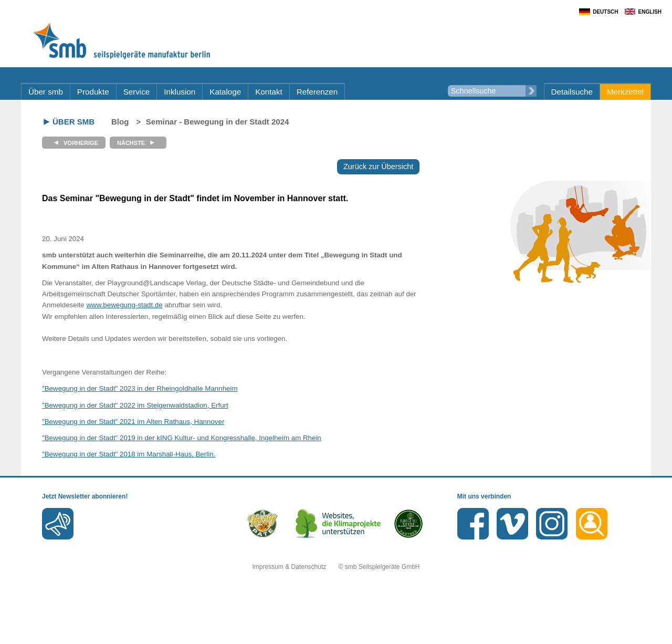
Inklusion (180, 92)
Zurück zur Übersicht (378, 167)
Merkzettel (625, 92)
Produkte (93, 92)
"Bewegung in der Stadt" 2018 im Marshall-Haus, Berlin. (129, 454)
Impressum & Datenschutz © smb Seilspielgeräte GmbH (336, 567)
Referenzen (317, 92)
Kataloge (225, 92)
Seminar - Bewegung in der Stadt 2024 (218, 122)
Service (137, 92)
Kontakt (269, 92)
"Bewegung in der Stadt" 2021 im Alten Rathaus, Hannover (133, 422)
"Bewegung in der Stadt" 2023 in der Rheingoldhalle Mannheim (140, 388)
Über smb (46, 92)
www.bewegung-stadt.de (124, 305)
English (650, 12)
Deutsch (605, 12)
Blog (120, 122)
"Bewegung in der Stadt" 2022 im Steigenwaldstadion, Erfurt (135, 405)
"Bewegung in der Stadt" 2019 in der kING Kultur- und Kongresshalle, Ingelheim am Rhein (182, 438)
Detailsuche (572, 92)
